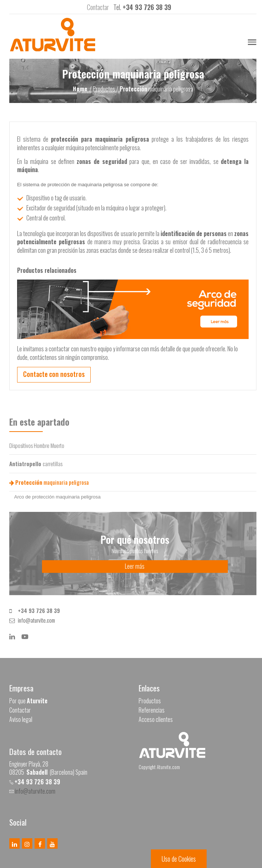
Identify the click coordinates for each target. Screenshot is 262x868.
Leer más (135, 566)
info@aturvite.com (36, 620)
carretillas (36, 464)
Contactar (20, 710)
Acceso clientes (156, 719)
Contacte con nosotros (54, 374)
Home (81, 88)
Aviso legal (21, 719)
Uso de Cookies (179, 859)
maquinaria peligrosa (49, 482)
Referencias (152, 710)
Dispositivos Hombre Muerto (37, 445)
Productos (150, 701)
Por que (28, 701)
